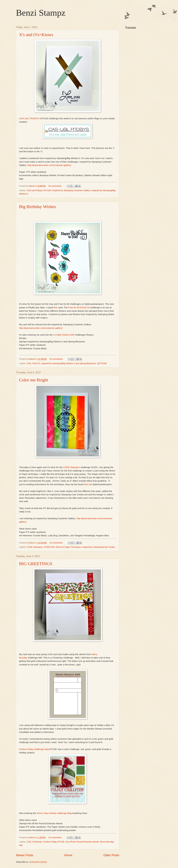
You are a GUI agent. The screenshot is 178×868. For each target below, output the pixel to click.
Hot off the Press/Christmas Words (82, 842)
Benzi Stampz (41, 13)
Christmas (37, 842)
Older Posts (111, 855)
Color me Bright (34, 380)
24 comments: (55, 186)
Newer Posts (25, 855)
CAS (29, 363)
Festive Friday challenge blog (34, 749)
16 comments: (57, 359)
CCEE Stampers (72, 467)
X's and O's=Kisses (36, 35)
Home (68, 855)
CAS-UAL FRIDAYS (29, 118)
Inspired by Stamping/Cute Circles (99, 547)
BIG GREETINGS (36, 564)
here (86, 484)
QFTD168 (102, 363)
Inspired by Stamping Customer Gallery (71, 190)
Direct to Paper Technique (68, 547)
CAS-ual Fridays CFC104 (39, 190)
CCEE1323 (49, 547)
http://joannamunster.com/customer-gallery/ (49, 165)
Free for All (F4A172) (79, 307)
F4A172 (36, 363)
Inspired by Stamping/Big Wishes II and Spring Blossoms (69, 363)
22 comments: (55, 837)
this (55, 307)
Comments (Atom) (38, 862)
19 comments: (57, 543)
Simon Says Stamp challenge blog (54, 813)
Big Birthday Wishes (37, 207)
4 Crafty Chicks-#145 (63, 335)
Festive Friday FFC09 (54, 842)
